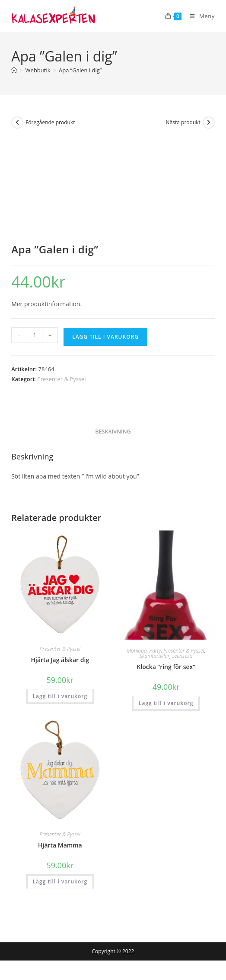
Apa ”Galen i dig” (80, 70)
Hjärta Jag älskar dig (60, 660)
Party (155, 651)
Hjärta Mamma (60, 845)
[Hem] (14, 70)
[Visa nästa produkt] (209, 123)
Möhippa (137, 651)
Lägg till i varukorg (105, 337)
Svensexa (182, 656)
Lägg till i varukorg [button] (60, 696)
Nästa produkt (183, 122)
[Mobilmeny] (199, 16)
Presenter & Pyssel (62, 379)
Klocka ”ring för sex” (166, 667)
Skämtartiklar (154, 656)
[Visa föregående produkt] (17, 123)
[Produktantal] (35, 335)
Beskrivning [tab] (113, 432)
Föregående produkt (50, 122)
